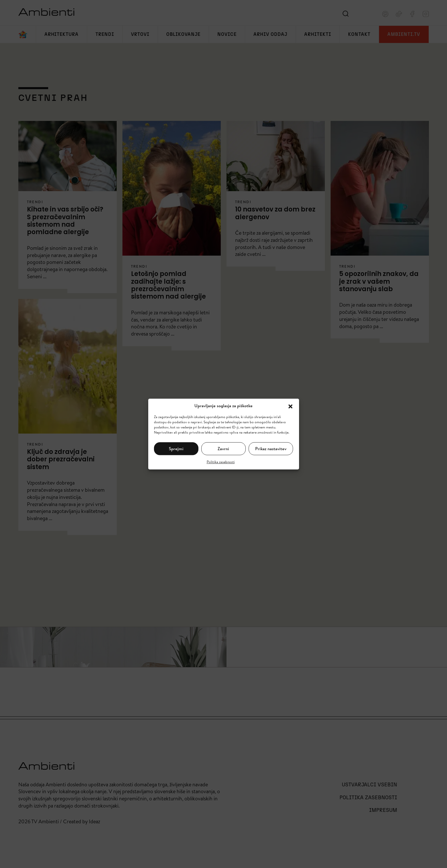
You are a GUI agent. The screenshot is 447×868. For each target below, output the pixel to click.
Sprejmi (176, 449)
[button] (290, 406)
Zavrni (223, 449)
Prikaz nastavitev (271, 449)
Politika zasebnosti (221, 462)
